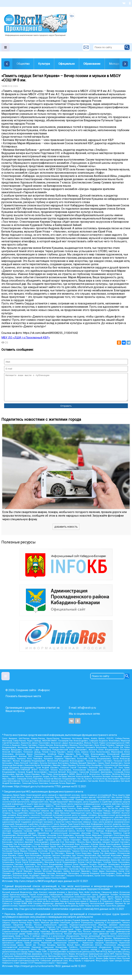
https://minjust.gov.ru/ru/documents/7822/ (38, 971)
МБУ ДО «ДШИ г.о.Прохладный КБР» (26, 338)
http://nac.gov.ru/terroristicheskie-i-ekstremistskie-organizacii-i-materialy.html (56, 914)
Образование (92, 64)
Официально (67, 64)
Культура (44, 64)
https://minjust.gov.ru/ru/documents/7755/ (38, 792)
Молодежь (116, 64)
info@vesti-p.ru (87, 713)
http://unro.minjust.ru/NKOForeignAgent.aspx (38, 886)
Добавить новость (66, 532)
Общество (23, 64)
